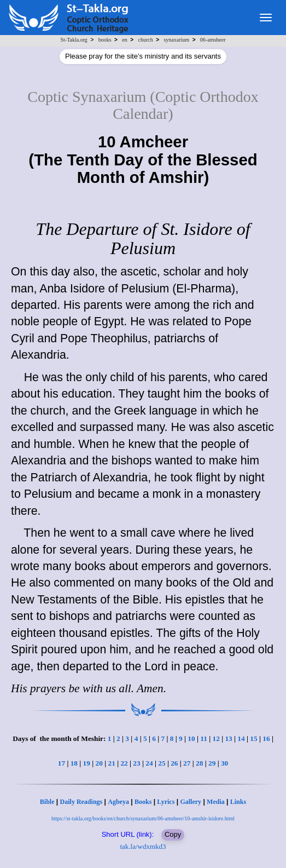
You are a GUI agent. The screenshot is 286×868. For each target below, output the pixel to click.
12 (216, 738)
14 (241, 738)
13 (228, 738)
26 (174, 763)
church (145, 40)
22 (124, 763)
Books (143, 802)
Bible (47, 802)
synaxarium (176, 40)
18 (74, 763)
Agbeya (118, 802)
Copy (173, 834)
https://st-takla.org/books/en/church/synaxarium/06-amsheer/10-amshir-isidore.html (143, 818)
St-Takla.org (74, 40)
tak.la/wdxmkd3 (143, 846)
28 (199, 763)
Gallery (191, 802)
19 (87, 763)
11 (204, 738)
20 (99, 763)
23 (136, 763)
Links (238, 802)
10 (191, 738)
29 (212, 763)
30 (224, 763)
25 (162, 763)
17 (62, 763)
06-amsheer (213, 40)
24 (149, 763)
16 (266, 738)
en (124, 40)
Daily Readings (81, 802)
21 (111, 763)
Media (216, 802)
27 (187, 763)
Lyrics (166, 802)
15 (253, 738)
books (105, 40)
